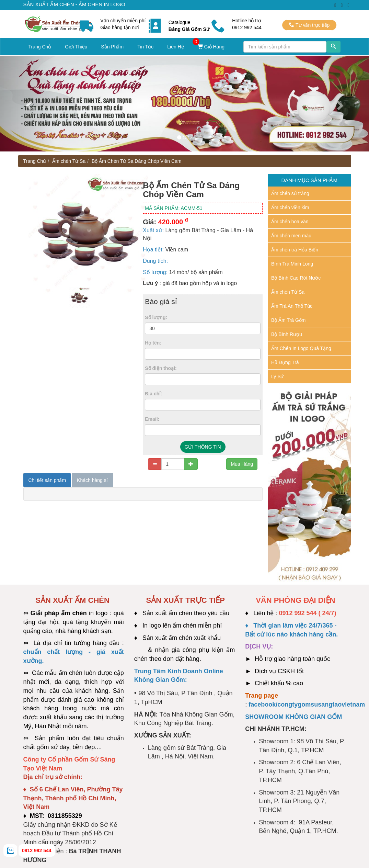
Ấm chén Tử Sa (69, 161)
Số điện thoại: (161, 368)
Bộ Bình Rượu (287, 334)
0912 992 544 (37, 850)
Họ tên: (153, 343)
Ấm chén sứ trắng (290, 193)
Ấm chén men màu (291, 236)
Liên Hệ (175, 47)
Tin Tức (145, 47)
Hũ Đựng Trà (285, 362)
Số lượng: (156, 317)
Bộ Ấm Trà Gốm (288, 320)
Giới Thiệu (76, 47)
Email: (152, 419)
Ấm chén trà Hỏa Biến (295, 250)
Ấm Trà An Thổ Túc (292, 306)
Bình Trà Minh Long (292, 264)
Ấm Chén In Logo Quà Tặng (301, 348)
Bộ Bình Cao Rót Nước (296, 278)
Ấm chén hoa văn (290, 222)
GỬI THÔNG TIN (203, 447)
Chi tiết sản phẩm (47, 480)
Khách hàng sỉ (92, 480)
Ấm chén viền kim (290, 207)
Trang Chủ (40, 47)
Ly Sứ (278, 376)
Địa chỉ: (154, 394)
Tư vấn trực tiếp (309, 25)
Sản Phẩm (112, 47)
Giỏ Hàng (211, 47)
